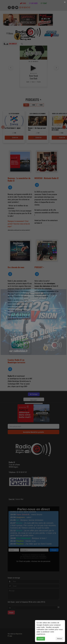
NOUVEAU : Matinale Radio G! (47, 178)
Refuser (60, 639)
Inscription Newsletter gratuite (33, 432)
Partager (34, 394)
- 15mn (33, 105)
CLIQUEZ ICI (27, 319)
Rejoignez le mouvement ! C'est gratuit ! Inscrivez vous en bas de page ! (19, 224)
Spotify (28, 82)
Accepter (41, 639)
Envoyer (11, 612)
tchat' (44, 3)
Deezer (33, 82)
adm (10, 636)
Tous (26, 105)
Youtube (39, 82)
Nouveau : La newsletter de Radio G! (19, 179)
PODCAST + (39, 267)
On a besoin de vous (16, 267)
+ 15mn (40, 105)
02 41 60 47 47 (25, 7)
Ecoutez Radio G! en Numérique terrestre (16, 361)
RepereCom (19, 634)
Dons (23, 3)
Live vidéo (33, 3)
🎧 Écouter (14, 138)
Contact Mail (19, 499)
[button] (56, 68)
